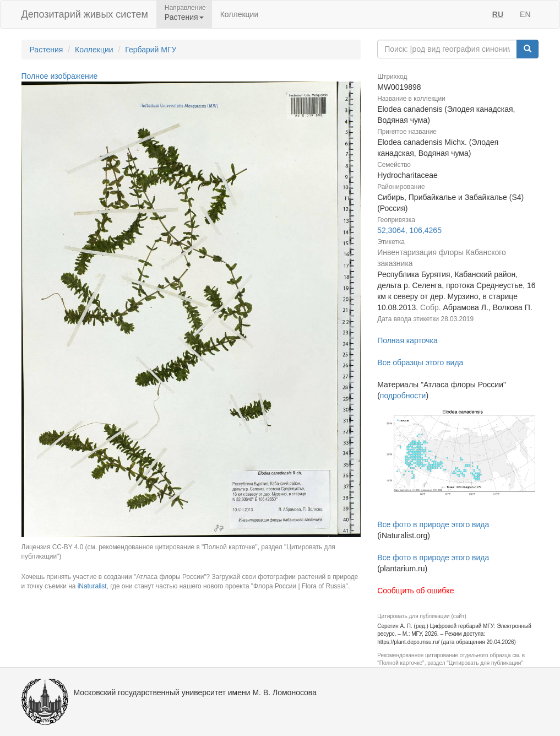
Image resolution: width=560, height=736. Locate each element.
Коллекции (240, 14)
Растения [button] (184, 17)
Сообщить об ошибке (415, 591)
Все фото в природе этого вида (433, 524)
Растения (47, 50)
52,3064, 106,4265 (409, 230)
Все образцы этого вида (420, 362)
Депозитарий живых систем (85, 14)
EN (525, 14)
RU (498, 14)
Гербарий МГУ (151, 50)
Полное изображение (60, 76)
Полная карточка (407, 340)
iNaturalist (92, 586)
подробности (403, 396)
